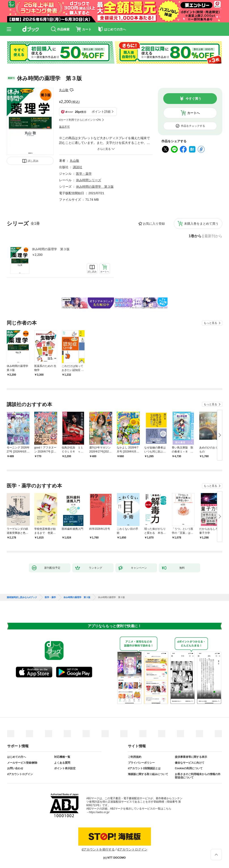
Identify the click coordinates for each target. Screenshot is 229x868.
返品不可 (64, 127)
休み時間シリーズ (89, 180)
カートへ (193, 113)
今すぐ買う (193, 99)
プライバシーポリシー (141, 763)
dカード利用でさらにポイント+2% (80, 120)
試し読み (33, 161)
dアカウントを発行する (98, 849)
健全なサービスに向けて (190, 763)
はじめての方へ (17, 757)
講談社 (78, 167)
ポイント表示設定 (65, 768)
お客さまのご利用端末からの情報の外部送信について (198, 776)
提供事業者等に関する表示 (191, 757)
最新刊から (213, 236)
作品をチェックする (193, 126)
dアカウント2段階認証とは (144, 768)
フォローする (72, 90)
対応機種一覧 (62, 757)
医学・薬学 (84, 174)
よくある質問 (62, 763)
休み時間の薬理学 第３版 (51, 249)
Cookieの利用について (189, 768)
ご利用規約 (135, 757)
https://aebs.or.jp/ (99, 812)
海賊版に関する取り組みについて (148, 774)
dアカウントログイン (20, 774)
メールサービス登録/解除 (22, 763)
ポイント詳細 (101, 112)
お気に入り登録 (154, 224)
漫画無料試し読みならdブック (22, 597)
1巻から (195, 236)
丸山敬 (64, 90)
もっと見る (210, 323)
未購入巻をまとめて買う (201, 224)
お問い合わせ (15, 768)
